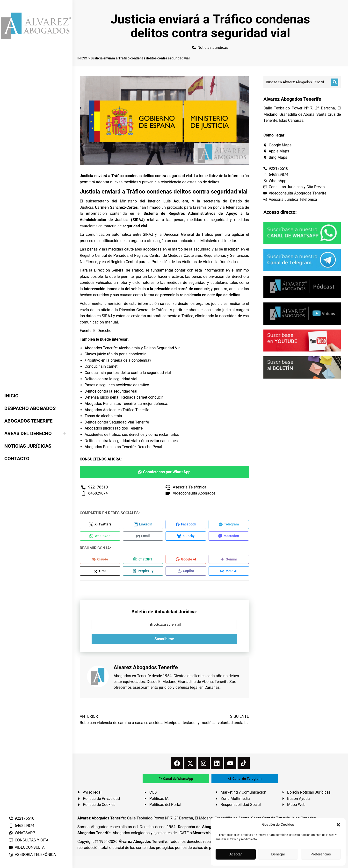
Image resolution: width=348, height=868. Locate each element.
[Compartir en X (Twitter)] (100, 525)
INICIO (82, 58)
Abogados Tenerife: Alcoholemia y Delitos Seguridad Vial (133, 348)
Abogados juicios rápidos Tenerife (114, 428)
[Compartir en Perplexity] (143, 573)
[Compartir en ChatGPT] (143, 560)
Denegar (278, 854)
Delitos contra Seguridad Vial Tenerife (117, 422)
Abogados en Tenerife (132, 678)
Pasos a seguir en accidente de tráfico (117, 385)
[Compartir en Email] (143, 537)
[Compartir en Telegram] (229, 525)
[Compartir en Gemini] (229, 560)
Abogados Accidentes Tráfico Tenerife (117, 410)
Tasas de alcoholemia (103, 416)
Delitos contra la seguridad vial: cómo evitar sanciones (131, 441)
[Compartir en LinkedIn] (143, 525)
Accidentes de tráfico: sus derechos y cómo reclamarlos (132, 434)
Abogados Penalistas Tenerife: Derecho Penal (123, 447)
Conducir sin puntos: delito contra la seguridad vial (128, 373)
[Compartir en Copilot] (186, 573)
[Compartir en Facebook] (186, 525)
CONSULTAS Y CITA (28, 840)
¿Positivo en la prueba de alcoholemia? (118, 360)
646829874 (21, 826)
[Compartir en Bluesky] (186, 537)
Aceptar (236, 854)
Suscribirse (164, 641)
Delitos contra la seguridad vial (111, 379)
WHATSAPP (22, 833)
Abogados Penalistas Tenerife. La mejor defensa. (126, 404)
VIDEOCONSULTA (26, 847)
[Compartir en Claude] (100, 560)
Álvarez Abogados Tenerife (143, 843)
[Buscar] (335, 82)
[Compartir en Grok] (100, 573)
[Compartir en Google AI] (186, 560)
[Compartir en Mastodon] (229, 537)
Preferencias (321, 854)
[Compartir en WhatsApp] (100, 537)
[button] (338, 825)
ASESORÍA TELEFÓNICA (32, 855)
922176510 (21, 818)
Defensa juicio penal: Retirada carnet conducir (124, 397)
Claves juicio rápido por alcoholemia (116, 354)
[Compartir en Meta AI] (229, 573)
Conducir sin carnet (101, 366)
